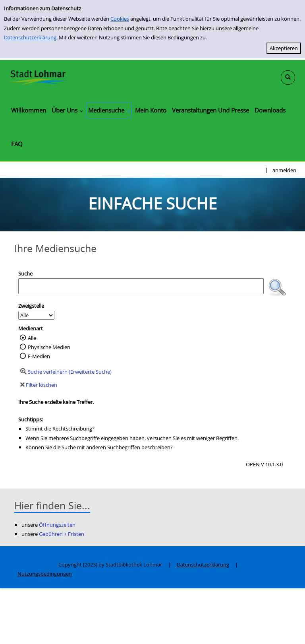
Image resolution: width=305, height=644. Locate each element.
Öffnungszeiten (57, 525)
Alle (32, 338)
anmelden (284, 170)
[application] (67, 110)
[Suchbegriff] (141, 286)
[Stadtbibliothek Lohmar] (38, 77)
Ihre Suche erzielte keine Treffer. (56, 402)
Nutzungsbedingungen (45, 574)
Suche (25, 274)
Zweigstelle (31, 306)
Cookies (120, 19)
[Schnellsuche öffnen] (288, 78)
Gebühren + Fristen (62, 534)
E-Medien (39, 356)
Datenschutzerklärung (30, 37)
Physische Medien (49, 347)
